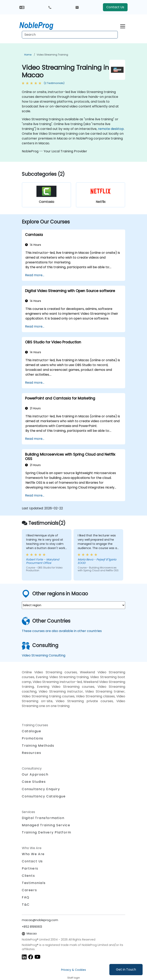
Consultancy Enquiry (41, 789)
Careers (29, 890)
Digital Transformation (43, 818)
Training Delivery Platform (47, 832)
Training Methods (38, 746)
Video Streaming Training (52, 55)
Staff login (74, 978)
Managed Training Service (46, 825)
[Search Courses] (70, 35)
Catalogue (31, 731)
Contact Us (115, 7)
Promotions (33, 738)
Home (28, 55)
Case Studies (34, 782)
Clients (28, 876)
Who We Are (33, 854)
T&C (26, 905)
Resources (31, 753)
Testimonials (34, 883)
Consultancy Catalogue (44, 796)
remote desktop (111, 129)
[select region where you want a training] (73, 605)
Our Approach (35, 774)
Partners (30, 868)
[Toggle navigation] (123, 26)
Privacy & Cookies (73, 970)
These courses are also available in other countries (62, 631)
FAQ (26, 897)
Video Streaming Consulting (44, 655)
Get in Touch (126, 969)
